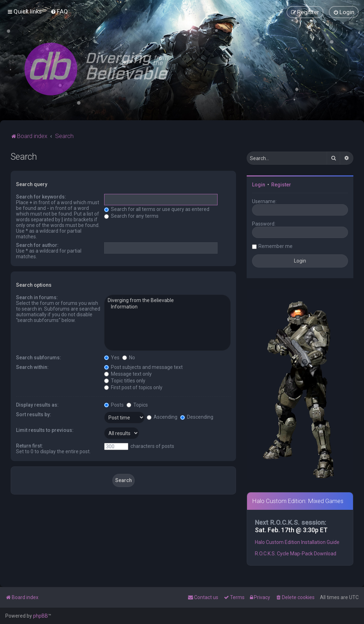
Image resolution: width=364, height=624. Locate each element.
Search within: (32, 367)
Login (259, 185)
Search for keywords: (41, 197)
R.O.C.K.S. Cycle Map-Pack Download (296, 554)
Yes (112, 358)
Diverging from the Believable (167, 301)
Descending (197, 417)
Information (167, 307)
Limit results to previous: (45, 430)
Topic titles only (125, 381)
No (129, 358)
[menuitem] (59, 11)
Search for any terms (131, 216)
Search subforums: (39, 358)
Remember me (275, 246)
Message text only (128, 374)
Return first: (30, 446)
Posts (114, 405)
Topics (137, 405)
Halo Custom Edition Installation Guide (297, 542)
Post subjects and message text (143, 367)
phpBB (41, 616)
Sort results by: (34, 414)
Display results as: (37, 405)
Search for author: (37, 245)
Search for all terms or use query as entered (157, 209)
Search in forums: (37, 297)
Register (281, 185)
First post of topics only (133, 387)
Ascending (162, 417)
